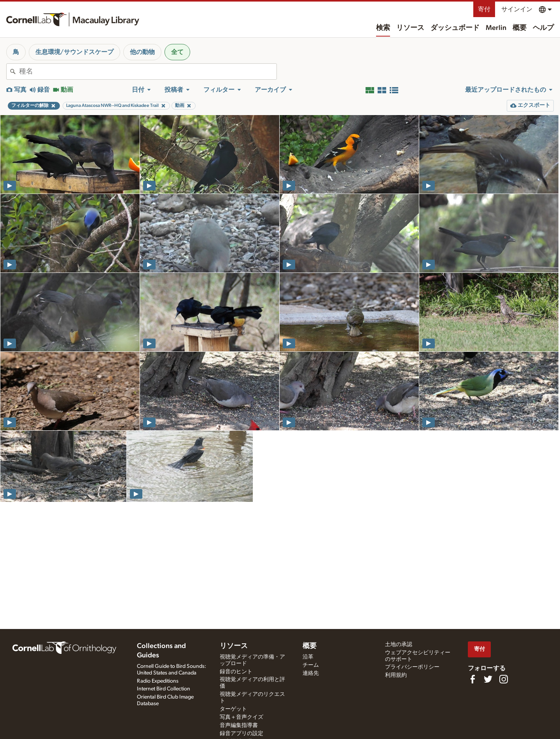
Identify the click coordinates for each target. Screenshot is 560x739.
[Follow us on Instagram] (504, 679)
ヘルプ (543, 28)
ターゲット (233, 709)
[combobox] (148, 72)
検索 (383, 28)
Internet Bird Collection (164, 689)
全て (177, 52)
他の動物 (142, 52)
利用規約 (396, 675)
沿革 (308, 657)
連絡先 (311, 673)
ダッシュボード (455, 28)
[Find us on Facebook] (472, 679)
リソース (410, 28)
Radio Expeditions (158, 681)
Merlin (496, 28)
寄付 (484, 9)
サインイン (517, 9)
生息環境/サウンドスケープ (74, 52)
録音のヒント (236, 672)
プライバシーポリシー (412, 667)
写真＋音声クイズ (241, 717)
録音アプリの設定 (241, 734)
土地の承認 (399, 645)
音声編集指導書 (239, 725)
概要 (520, 28)
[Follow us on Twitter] (488, 679)
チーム (311, 665)
